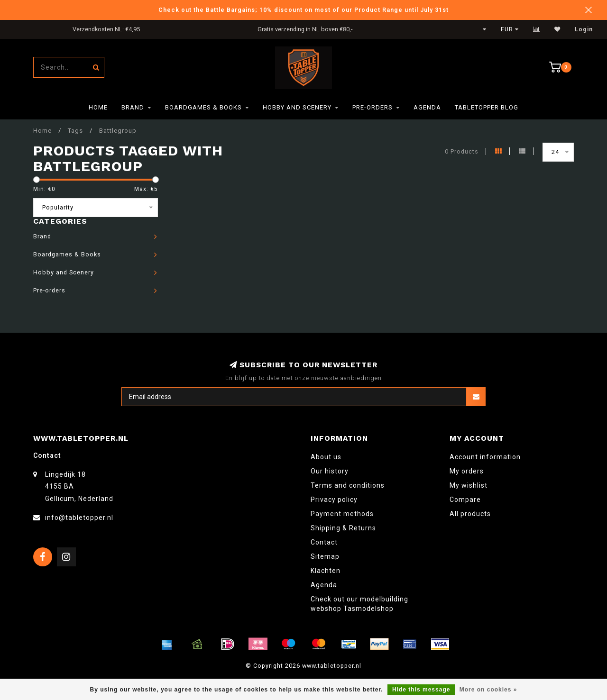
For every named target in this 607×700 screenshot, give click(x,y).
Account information (485, 457)
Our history (330, 471)
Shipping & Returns (343, 528)
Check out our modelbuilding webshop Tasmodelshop (359, 604)
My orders (467, 471)
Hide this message (421, 690)
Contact (324, 542)
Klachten (326, 571)
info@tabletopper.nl (79, 518)
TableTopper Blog (487, 107)
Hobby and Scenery (297, 107)
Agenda (427, 107)
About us (326, 457)
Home (98, 107)
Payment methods (342, 514)
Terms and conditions (348, 485)
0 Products (462, 151)
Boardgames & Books (203, 107)
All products (470, 514)
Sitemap (325, 556)
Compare (465, 500)
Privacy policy (334, 500)
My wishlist (469, 485)
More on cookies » (488, 690)
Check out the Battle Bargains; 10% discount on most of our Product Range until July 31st (303, 10)
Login (584, 29)
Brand (133, 107)
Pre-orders (372, 107)
